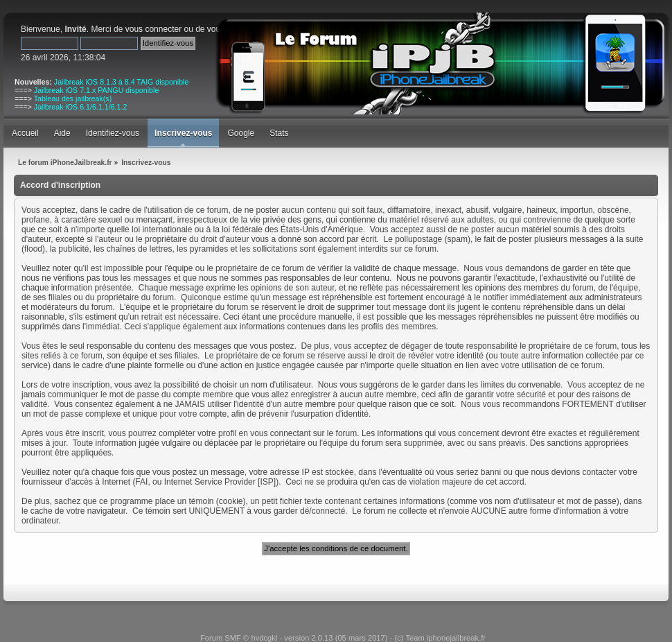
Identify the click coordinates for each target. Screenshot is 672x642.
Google (241, 133)
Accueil (25, 133)
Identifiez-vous (113, 133)
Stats (279, 133)
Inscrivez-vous (183, 133)
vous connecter (153, 29)
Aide (62, 133)
